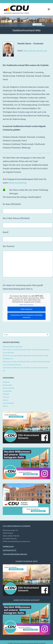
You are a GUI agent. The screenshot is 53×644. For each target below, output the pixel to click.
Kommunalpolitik (9, 388)
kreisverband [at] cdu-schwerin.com (19, 541)
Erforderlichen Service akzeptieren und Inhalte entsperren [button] (26, 316)
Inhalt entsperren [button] (27, 309)
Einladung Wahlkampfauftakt (13, 347)
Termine (5, 400)
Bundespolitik (7, 385)
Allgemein (6, 382)
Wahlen (5, 406)
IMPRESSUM (8, 547)
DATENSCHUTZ (9, 550)
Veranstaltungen (8, 403)
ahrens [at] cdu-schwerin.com (35, 51)
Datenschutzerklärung (17, 183)
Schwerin (6, 397)
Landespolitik (7, 391)
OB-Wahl (6, 394)
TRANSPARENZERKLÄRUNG (15, 554)
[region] (26, 21)
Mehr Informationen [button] (27, 305)
